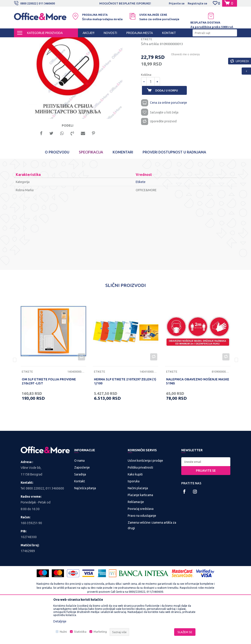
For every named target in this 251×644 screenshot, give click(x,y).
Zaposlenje (82, 507)
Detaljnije (60, 621)
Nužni (63, 632)
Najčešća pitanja (85, 527)
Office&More (22, 41)
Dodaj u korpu (169, 128)
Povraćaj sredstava (141, 548)
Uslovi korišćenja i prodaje (145, 500)
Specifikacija (91, 191)
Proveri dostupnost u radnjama (174, 191)
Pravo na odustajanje (142, 555)
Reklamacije (136, 541)
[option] (125, 3)
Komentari (123, 191)
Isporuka (134, 520)
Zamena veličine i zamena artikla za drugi (152, 564)
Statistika (80, 632)
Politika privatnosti (140, 507)
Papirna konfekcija (102, 41)
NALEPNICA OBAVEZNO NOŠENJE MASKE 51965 (198, 421)
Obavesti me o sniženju (183, 92)
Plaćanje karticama (140, 534)
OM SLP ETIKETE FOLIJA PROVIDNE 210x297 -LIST (49, 421)
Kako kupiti (135, 513)
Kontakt (80, 520)
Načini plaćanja (138, 527)
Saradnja (80, 513)
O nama (79, 500)
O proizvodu (57, 191)
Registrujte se (197, 3)
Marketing (100, 632)
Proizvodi (41, 41)
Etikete (121, 41)
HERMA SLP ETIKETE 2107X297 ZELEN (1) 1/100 (125, 421)
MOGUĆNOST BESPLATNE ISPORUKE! (125, 3)
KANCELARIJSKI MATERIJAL (68, 41)
